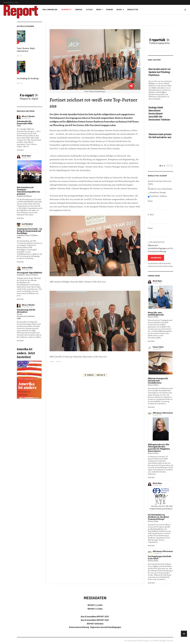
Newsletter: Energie (158, 193)
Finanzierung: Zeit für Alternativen (26, 311)
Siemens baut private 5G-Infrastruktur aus (160, 136)
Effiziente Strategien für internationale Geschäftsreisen (158, 381)
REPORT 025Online (95, 624)
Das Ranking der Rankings (28, 78)
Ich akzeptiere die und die (160, 247)
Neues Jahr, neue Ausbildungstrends (156, 314)
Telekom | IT (66, 10)
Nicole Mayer (26, 156)
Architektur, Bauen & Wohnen (27, 235)
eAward (110, 10)
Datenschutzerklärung (157, 251)
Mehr (98, 10)
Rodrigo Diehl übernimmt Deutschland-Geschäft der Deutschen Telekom (159, 114)
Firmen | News (153, 317)
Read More (20, 150)
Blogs (119, 10)
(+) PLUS (89, 10)
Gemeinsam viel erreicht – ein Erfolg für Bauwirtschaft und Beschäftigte (29, 231)
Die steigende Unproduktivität (29, 273)
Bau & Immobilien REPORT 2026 (95, 620)
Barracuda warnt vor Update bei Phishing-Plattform (160, 72)
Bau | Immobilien (50, 10)
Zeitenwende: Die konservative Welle (25, 123)
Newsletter (133, 10)
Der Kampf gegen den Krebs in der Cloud (160, 558)
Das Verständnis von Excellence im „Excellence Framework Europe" (158, 517)
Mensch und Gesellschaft (26, 316)
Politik (19, 126)
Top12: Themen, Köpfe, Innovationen (26, 50)
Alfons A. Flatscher (28, 116)
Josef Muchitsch (27, 224)
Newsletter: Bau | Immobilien (160, 189)
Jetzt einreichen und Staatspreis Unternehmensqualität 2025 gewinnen (28, 191)
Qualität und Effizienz (24, 196)
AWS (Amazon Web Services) (163, 413)
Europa (19, 314)
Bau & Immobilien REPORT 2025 (95, 617)
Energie (79, 10)
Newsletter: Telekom (158, 196)
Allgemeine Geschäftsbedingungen (106, 627)
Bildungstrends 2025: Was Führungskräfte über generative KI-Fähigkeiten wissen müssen (159, 448)
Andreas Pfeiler (27, 268)
